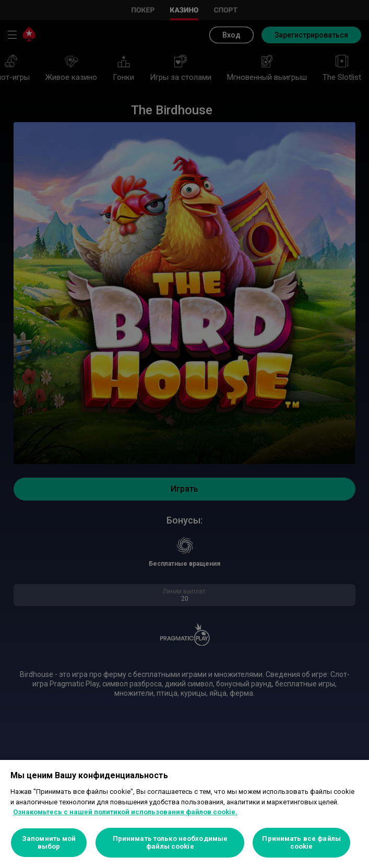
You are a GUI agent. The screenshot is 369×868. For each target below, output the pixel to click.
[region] (184, 814)
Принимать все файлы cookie (301, 843)
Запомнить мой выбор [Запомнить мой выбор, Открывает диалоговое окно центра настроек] (49, 843)
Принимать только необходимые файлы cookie (170, 843)
